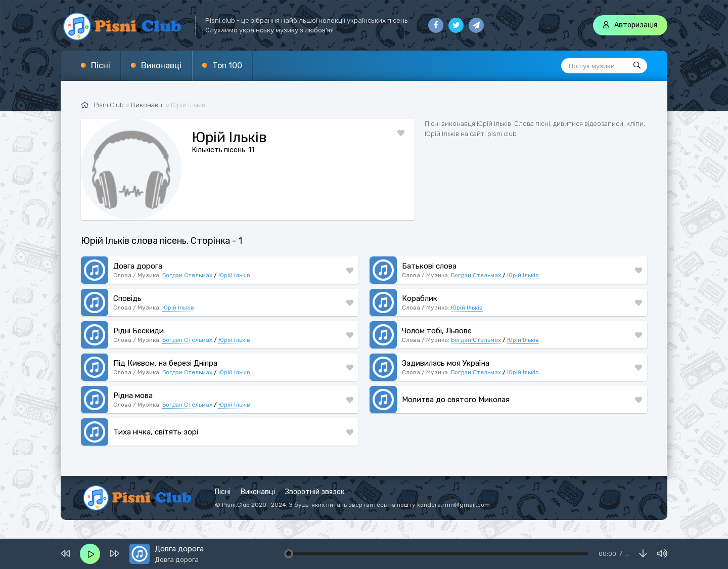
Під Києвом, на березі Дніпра (165, 363)
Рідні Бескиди (139, 331)
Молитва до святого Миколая (456, 400)
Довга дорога (138, 266)
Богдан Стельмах (187, 275)
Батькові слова (429, 266)
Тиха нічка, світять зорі (156, 432)
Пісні (101, 65)
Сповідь (127, 298)
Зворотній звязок (315, 492)
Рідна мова (133, 396)
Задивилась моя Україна (446, 363)
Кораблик (420, 298)
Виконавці (161, 65)
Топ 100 (227, 65)
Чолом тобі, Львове (437, 331)
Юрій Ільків (234, 275)
